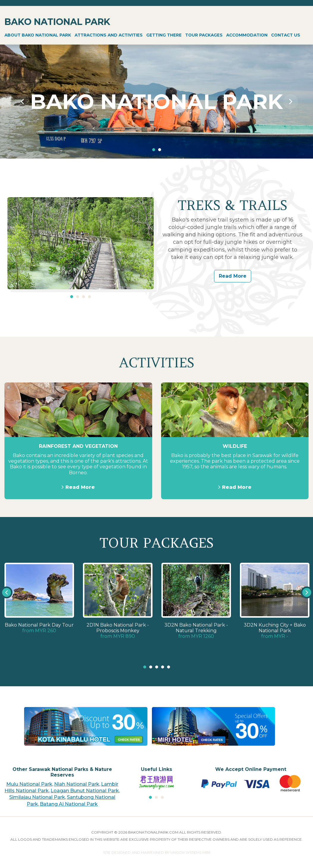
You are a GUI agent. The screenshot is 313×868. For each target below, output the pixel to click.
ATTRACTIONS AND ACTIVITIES (109, 35)
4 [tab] (89, 297)
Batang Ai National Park (69, 804)
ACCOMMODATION (247, 35)
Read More (233, 276)
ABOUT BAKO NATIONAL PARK (38, 35)
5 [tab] (169, 667)
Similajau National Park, (38, 797)
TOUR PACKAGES (204, 35)
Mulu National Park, (30, 784)
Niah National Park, (77, 784)
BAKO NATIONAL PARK (57, 22)
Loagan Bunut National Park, (85, 791)
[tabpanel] (156, 102)
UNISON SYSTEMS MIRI (190, 852)
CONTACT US (286, 35)
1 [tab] (154, 150)
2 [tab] (160, 150)
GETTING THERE (164, 35)
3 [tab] (84, 297)
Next (291, 102)
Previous (22, 102)
